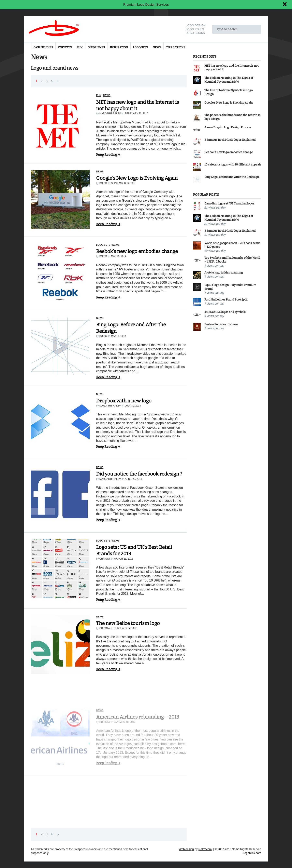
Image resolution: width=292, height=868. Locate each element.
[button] (58, 81)
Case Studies (43, 47)
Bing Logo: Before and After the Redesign (232, 177)
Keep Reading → (108, 155)
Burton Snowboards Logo (221, 324)
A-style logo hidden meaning (224, 273)
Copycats (65, 47)
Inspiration (119, 47)
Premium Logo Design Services (146, 5)
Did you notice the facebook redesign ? (139, 477)
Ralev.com (205, 849)
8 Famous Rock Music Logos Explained (230, 140)
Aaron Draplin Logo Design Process (228, 127)
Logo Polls (195, 29)
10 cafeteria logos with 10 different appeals (233, 165)
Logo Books (195, 33)
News (157, 47)
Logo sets (140, 47)
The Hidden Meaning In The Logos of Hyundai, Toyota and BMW (229, 80)
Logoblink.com (252, 853)
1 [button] (37, 81)
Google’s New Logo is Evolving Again (137, 178)
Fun (80, 47)
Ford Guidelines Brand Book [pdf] (226, 300)
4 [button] (52, 81)
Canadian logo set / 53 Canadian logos (229, 204)
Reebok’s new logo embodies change (137, 251)
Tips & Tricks (176, 47)
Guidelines (96, 47)
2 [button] (42, 81)
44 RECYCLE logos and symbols (225, 312)
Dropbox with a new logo (124, 401)
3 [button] (47, 81)
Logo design (196, 25)
